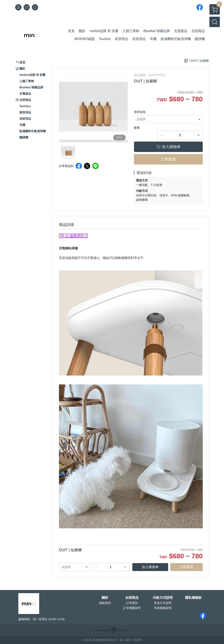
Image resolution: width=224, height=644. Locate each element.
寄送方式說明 (163, 603)
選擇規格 (140, 112)
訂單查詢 (132, 603)
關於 (105, 598)
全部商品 (132, 598)
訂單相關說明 (132, 608)
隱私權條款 (193, 598)
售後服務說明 (163, 608)
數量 (137, 128)
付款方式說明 (163, 598)
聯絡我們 (105, 603)
